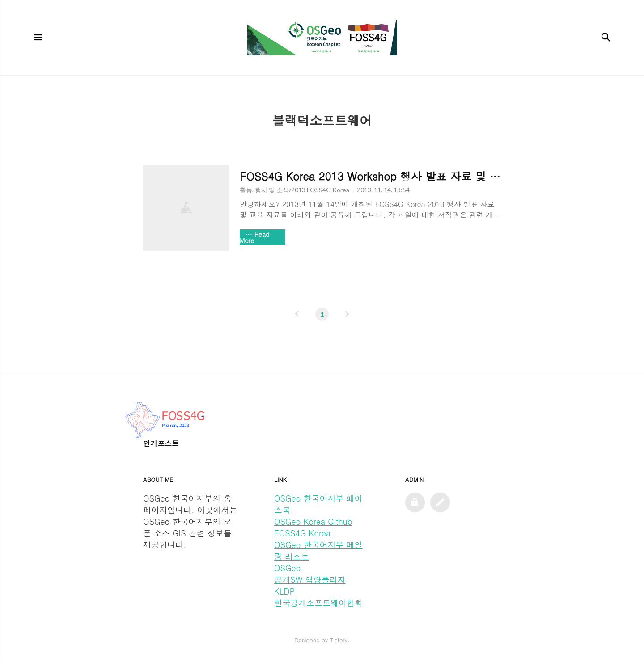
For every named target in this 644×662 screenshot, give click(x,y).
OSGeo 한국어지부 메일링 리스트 (318, 550)
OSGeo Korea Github (313, 521)
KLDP (284, 591)
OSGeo (287, 568)
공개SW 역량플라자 (310, 580)
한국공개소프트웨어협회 (318, 603)
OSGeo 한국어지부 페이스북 (318, 504)
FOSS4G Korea (302, 533)
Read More (255, 237)
